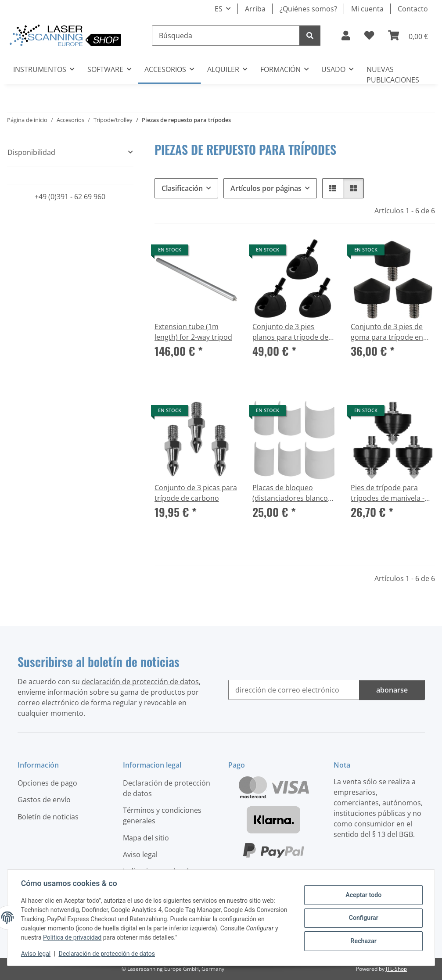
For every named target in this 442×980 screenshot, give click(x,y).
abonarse (392, 690)
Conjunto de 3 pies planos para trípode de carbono (290, 332)
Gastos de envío (44, 800)
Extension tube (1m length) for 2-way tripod (193, 332)
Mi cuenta (367, 9)
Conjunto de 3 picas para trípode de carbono (196, 493)
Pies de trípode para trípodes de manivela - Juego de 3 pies (388, 493)
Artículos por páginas (266, 188)
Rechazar (363, 941)
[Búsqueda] (226, 36)
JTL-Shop (396, 969)
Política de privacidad (73, 937)
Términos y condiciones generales (162, 815)
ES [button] (219, 9)
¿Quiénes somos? (308, 9)
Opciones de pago (47, 783)
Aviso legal (36, 954)
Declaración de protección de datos (107, 954)
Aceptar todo (363, 895)
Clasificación (182, 188)
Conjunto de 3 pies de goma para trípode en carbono (387, 332)
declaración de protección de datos (140, 682)
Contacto (413, 9)
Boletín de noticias (48, 817)
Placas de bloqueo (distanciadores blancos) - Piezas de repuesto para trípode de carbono (293, 493)
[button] (346, 36)
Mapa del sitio (146, 838)
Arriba (255, 9)
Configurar (363, 918)
